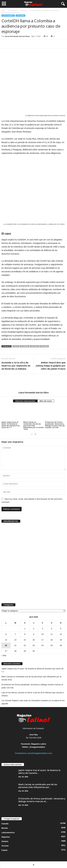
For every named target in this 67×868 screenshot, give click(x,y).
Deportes (6, 837)
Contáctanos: (22, 753)
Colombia (23, 10)
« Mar (4, 655)
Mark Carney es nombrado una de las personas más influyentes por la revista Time (33, 426)
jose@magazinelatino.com (40, 753)
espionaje (44, 346)
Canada (5, 824)
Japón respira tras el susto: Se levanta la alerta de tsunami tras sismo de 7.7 (11, 425)
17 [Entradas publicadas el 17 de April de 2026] (42, 640)
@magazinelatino (37, 747)
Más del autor (46, 401)
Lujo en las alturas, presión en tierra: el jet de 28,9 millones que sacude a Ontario (33, 694)
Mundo (5, 828)
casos (16, 346)
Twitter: (25, 747)
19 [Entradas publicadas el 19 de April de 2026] (61, 640)
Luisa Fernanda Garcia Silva (17, 36)
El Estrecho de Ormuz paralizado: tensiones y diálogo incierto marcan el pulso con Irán (55, 425)
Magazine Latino (39, 744)
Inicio (3, 10)
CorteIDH (34, 346)
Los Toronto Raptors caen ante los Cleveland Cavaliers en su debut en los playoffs (33, 702)
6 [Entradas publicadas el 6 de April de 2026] (6, 634)
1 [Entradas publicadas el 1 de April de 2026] (25, 629)
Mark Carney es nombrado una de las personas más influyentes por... (38, 786)
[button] (62, 4)
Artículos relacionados (25, 401)
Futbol (4, 850)
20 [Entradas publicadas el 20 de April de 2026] (6, 645)
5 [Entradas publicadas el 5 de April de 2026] (61, 629)
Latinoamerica (13, 10)
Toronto (5, 846)
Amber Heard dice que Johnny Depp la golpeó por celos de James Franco (51, 366)
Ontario (5, 841)
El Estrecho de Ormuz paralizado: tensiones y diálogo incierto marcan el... (42, 800)
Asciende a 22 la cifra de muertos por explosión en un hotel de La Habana (16, 366)
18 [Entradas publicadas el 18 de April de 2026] (51, 640)
